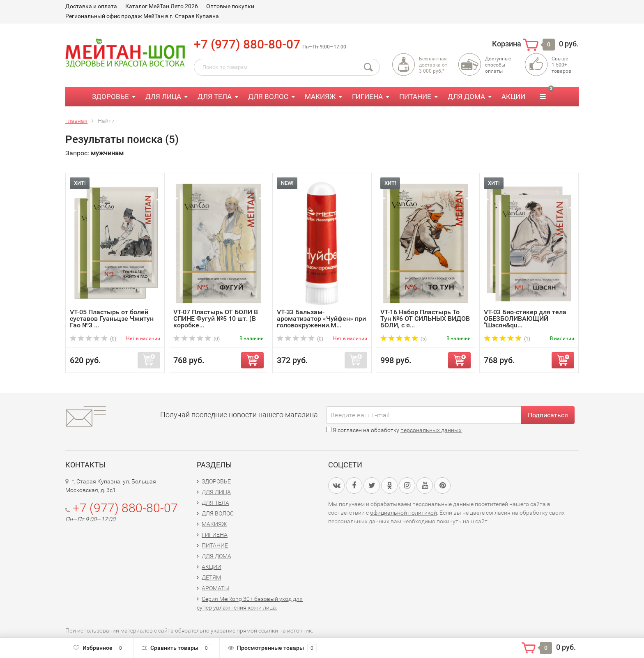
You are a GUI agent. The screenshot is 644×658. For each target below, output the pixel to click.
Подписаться (548, 415)
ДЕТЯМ (211, 577)
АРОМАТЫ (215, 588)
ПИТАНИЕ (415, 97)
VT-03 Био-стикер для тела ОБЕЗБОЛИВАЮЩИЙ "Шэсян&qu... (525, 319)
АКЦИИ (513, 97)
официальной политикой (404, 513)
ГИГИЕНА (367, 97)
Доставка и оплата (91, 6)
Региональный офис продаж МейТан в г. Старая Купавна (142, 16)
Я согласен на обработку (394, 430)
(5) (404, 339)
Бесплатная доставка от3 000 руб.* (433, 65)
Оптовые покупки (230, 6)
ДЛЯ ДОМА (466, 97)
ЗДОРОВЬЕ (110, 97)
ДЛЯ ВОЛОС (268, 97)
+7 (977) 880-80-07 (247, 44)
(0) (93, 339)
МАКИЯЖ (320, 97)
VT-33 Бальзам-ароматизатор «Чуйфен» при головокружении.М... (321, 319)
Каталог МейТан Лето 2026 (162, 6)
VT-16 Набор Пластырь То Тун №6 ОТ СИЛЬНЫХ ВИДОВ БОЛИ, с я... (425, 319)
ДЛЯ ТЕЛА (215, 97)
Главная (76, 121)
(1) (507, 339)
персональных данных (431, 430)
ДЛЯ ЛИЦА (163, 97)
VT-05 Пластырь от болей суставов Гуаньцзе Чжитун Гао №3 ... (112, 319)
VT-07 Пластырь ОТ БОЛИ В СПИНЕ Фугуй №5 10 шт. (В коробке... (216, 319)
